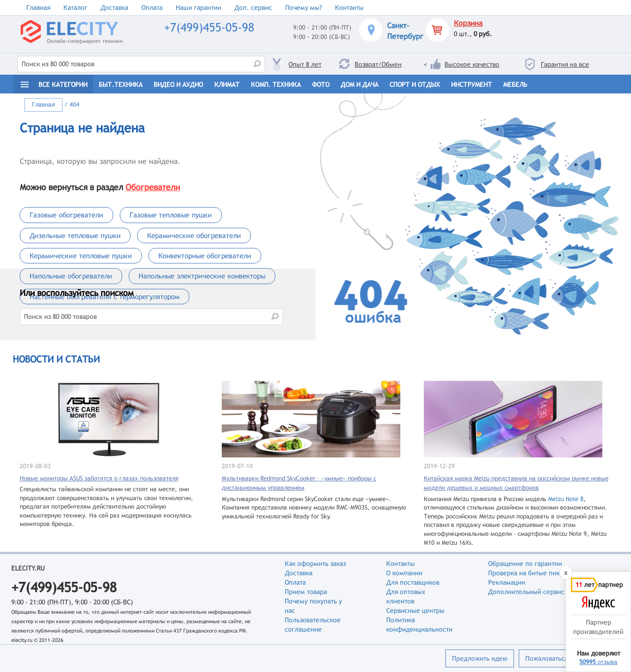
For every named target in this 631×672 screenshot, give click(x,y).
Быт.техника (121, 85)
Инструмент (471, 85)
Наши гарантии (199, 8)
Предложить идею (480, 658)
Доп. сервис (253, 8)
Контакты (349, 8)
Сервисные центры (415, 610)
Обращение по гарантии (525, 564)
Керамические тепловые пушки (81, 256)
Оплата (152, 8)
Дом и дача (359, 85)
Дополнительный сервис (526, 592)
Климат (227, 85)
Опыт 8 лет (305, 64)
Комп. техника (276, 85)
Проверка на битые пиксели (531, 573)
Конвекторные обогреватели (205, 256)
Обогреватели (153, 187)
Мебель (515, 85)
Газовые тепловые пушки (171, 215)
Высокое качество (472, 64)
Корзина (468, 23)
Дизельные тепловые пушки (75, 236)
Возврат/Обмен (378, 64)
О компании (404, 573)
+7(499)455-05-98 (209, 27)
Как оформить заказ (315, 564)
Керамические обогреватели (194, 236)
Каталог (75, 8)
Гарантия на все (565, 64)
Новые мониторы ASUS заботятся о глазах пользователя (99, 478)
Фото (321, 85)
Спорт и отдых (415, 85)
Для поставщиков (413, 582)
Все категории (63, 85)
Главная (38, 8)
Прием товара (306, 592)
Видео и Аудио (178, 85)
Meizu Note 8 (566, 499)
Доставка (114, 8)
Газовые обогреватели (66, 215)
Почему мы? (304, 8)
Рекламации (507, 582)
